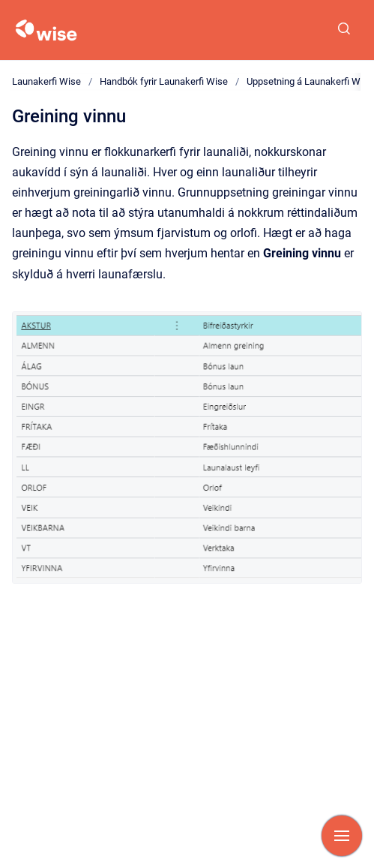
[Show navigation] (342, 836)
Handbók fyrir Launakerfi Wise (164, 81)
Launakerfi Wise (46, 81)
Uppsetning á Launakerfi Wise (310, 81)
